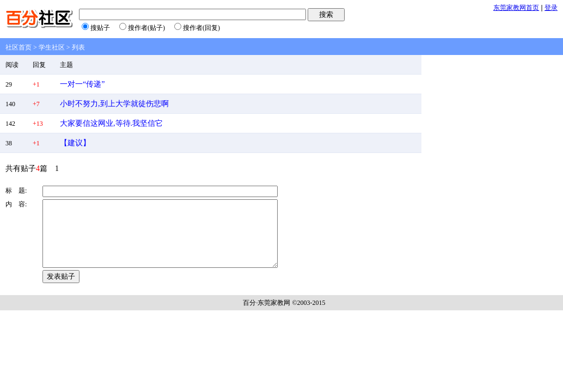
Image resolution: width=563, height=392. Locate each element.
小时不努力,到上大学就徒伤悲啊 (114, 104)
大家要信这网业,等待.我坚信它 (111, 123)
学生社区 (52, 47)
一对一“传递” (82, 84)
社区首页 (19, 47)
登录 (551, 8)
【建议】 (75, 143)
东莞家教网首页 (516, 8)
